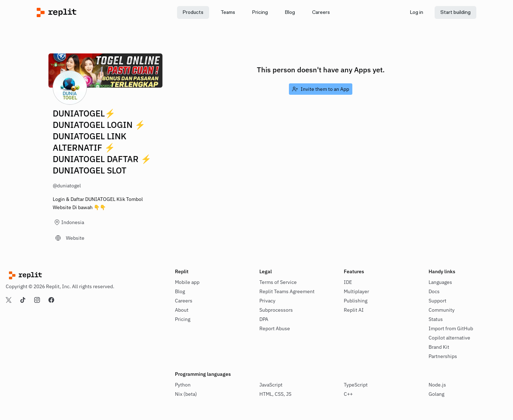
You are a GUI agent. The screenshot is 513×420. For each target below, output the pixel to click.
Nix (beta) (186, 394)
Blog (180, 291)
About (182, 310)
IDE (348, 282)
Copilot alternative (449, 338)
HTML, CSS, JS (275, 394)
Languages (440, 282)
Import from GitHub (451, 328)
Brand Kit (439, 347)
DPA (264, 319)
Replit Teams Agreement (287, 291)
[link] (228, 12)
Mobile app (187, 282)
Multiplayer (356, 291)
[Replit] (92, 12)
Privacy (267, 301)
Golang (436, 394)
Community (442, 310)
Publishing (356, 301)
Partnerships (443, 356)
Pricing (183, 319)
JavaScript (271, 385)
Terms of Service (278, 282)
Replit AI (354, 310)
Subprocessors (276, 310)
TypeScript (356, 385)
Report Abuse (275, 328)
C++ (348, 394)
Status (436, 319)
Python (183, 385)
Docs (434, 291)
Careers (184, 301)
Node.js (437, 385)
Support (437, 301)
